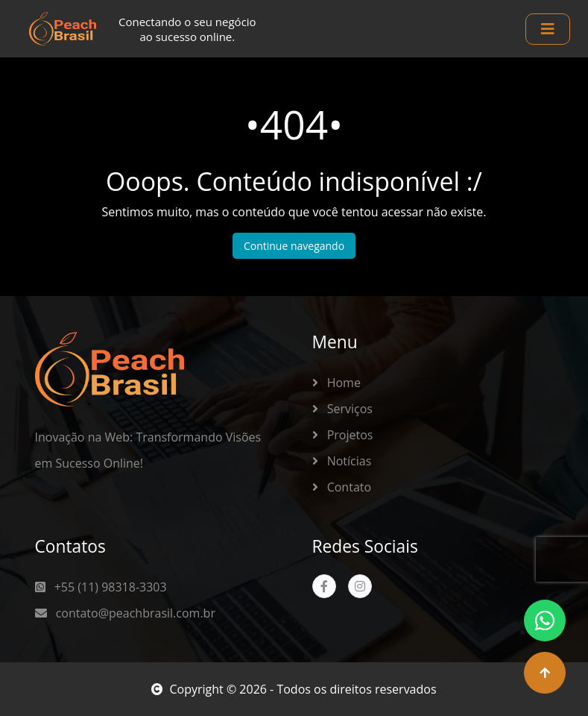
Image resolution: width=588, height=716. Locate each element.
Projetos (343, 435)
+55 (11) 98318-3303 (101, 587)
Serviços (342, 409)
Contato (342, 487)
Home (336, 383)
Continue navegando (294, 246)
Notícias (342, 461)
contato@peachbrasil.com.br (125, 613)
